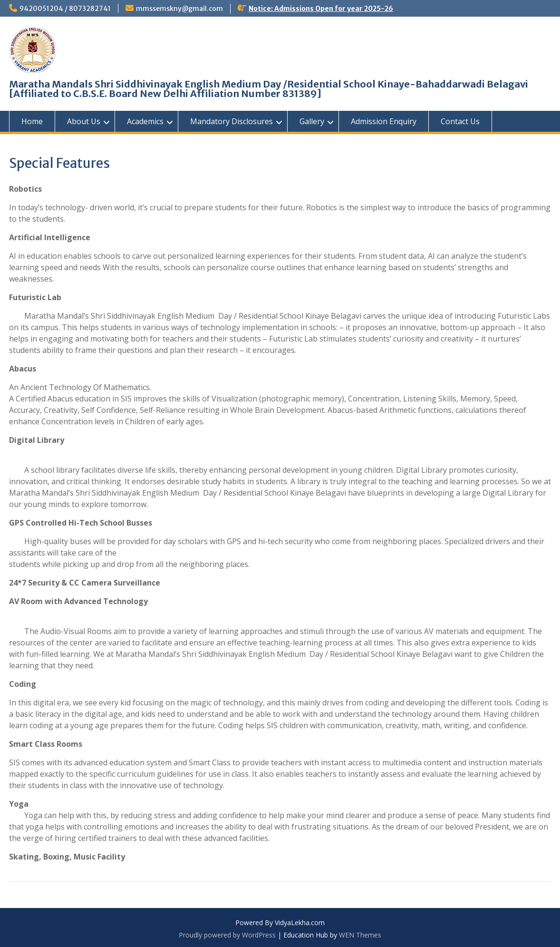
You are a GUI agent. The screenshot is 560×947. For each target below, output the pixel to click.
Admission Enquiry (384, 121)
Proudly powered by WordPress (227, 935)
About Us (84, 121)
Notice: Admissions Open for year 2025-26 (321, 9)
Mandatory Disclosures (232, 121)
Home (32, 121)
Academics (145, 121)
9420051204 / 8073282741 (65, 9)
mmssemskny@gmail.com (179, 9)
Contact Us (460, 121)
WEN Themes (360, 935)
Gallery (312, 121)
